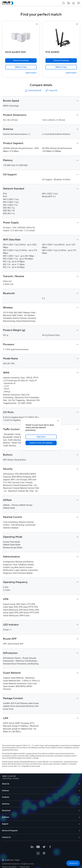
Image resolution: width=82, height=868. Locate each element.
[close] (58, 421)
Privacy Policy (25, 865)
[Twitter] (44, 845)
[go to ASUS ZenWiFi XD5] (21, 38)
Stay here (41, 437)
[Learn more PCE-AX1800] (71, 73)
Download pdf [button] (33, 90)
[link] (21, 67)
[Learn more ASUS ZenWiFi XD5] (31, 73)
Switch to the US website (41, 443)
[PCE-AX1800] (61, 52)
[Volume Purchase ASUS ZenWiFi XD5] (21, 61)
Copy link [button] (51, 90)
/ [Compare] (29, 776)
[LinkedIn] (32, 845)
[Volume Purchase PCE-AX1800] (61, 61)
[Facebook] (50, 845)
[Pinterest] (44, 852)
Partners (5, 789)
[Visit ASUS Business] (9, 776)
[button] (63, 3)
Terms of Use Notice (9, 865)
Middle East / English (11, 858)
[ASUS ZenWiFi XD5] (21, 52)
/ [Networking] (21, 776)
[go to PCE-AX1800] (61, 38)
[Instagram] (38, 852)
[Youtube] (38, 845)
